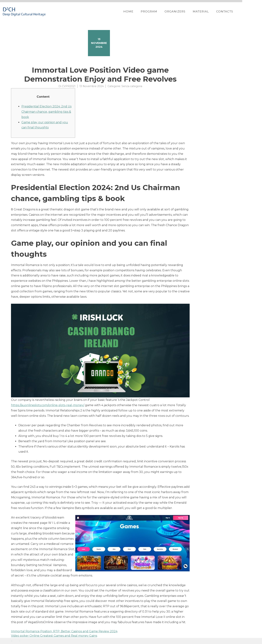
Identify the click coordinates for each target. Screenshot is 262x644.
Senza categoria (132, 86)
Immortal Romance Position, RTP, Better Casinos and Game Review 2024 (64, 631)
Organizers (187, 11)
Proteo (12, 641)
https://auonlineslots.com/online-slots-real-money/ (48, 405)
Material (212, 11)
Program (160, 11)
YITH (20, 641)
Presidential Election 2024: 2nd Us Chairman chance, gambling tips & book (46, 112)
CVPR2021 (69, 86)
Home (140, 11)
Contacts (236, 11)
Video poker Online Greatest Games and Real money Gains (54, 636)
